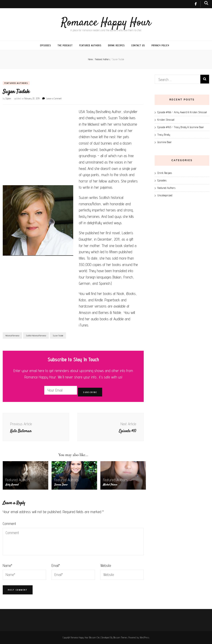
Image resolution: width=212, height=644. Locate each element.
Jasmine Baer (165, 142)
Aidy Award (12, 485)
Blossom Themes (120, 637)
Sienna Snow (61, 485)
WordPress (144, 637)
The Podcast (65, 45)
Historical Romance (12, 335)
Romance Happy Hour (106, 23)
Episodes (46, 45)
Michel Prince (110, 485)
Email (56, 566)
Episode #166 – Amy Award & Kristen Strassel (182, 112)
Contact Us (138, 45)
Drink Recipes (116, 45)
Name (7, 566)
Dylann (8, 98)
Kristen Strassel (166, 120)
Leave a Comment (54, 98)
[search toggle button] (206, 3)
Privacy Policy (160, 45)
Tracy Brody (164, 135)
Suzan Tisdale (58, 335)
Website (106, 566)
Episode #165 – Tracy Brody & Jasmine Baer (181, 127)
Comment (9, 524)
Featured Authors (90, 45)
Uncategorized (165, 195)
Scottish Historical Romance (36, 335)
